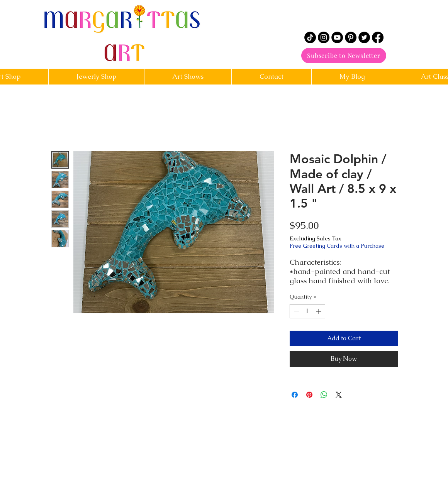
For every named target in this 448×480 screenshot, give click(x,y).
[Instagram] (324, 37)
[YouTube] (337, 37)
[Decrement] (296, 311)
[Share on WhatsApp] (324, 395)
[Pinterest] (351, 37)
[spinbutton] (307, 311)
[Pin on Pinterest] (309, 395)
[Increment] (319, 311)
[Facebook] (378, 37)
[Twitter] (364, 37)
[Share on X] (339, 395)
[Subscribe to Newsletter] (344, 56)
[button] (271, 77)
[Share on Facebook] (295, 395)
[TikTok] (310, 37)
